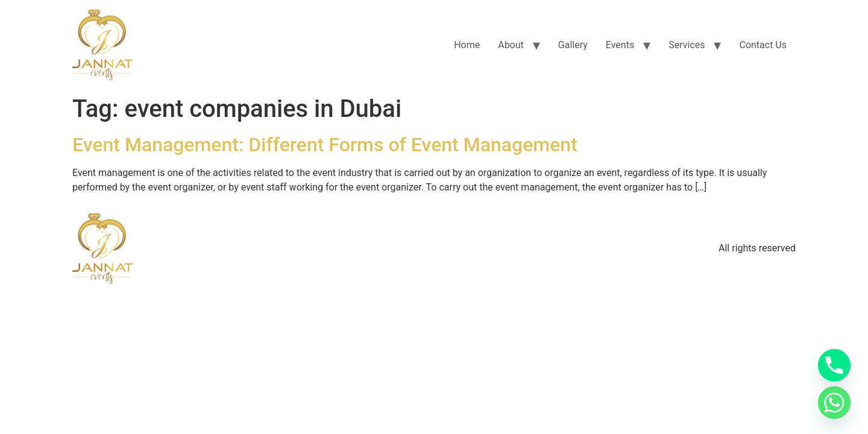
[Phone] (834, 365)
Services (687, 45)
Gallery (573, 45)
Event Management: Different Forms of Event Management (325, 145)
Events (620, 45)
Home (467, 45)
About (511, 45)
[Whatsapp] (834, 403)
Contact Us (763, 45)
